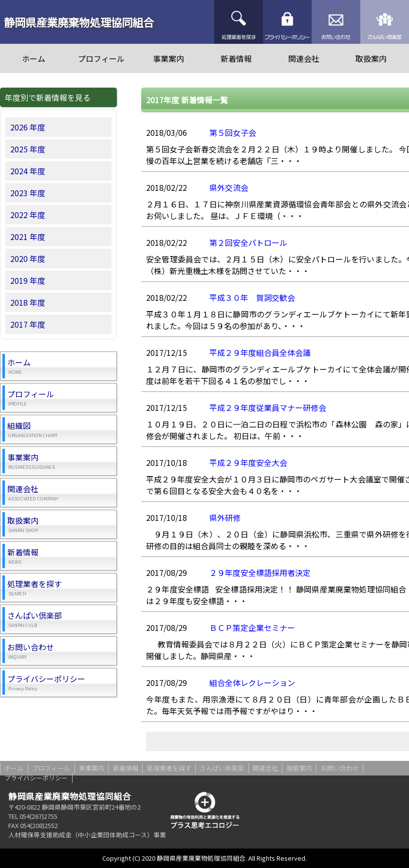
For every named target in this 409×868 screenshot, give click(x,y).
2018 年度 (28, 302)
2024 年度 (28, 171)
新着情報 (236, 58)
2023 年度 (28, 193)
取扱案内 (371, 58)
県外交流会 (229, 187)
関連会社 (304, 58)
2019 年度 (28, 280)
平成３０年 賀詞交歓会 (252, 297)
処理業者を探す (239, 22)
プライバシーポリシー (287, 22)
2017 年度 (28, 324)
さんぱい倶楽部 (385, 22)
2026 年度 (28, 127)
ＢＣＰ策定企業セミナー (252, 628)
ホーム (34, 58)
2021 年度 (28, 237)
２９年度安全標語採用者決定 (260, 573)
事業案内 (168, 58)
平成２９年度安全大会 (248, 462)
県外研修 (225, 517)
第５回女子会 (233, 132)
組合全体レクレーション (252, 683)
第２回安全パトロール (248, 242)
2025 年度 (28, 149)
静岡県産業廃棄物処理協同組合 (79, 22)
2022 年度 (28, 215)
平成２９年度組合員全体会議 (260, 352)
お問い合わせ (336, 22)
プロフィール (101, 58)
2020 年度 (28, 259)
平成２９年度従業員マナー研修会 (268, 407)
